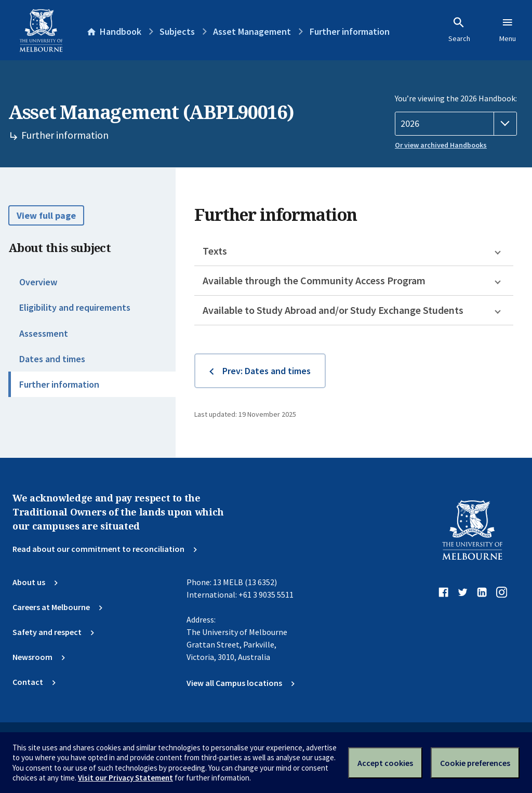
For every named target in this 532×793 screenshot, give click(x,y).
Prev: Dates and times (267, 371)
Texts (215, 251)
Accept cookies (385, 763)
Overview (38, 282)
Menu (508, 30)
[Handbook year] (456, 124)
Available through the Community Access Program (314, 280)
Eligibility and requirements (75, 307)
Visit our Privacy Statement (125, 778)
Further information (59, 384)
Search (459, 30)
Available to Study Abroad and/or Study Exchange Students (333, 310)
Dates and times (52, 359)
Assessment (44, 333)
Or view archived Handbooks (441, 145)
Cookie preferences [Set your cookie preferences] (475, 763)
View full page (46, 215)
